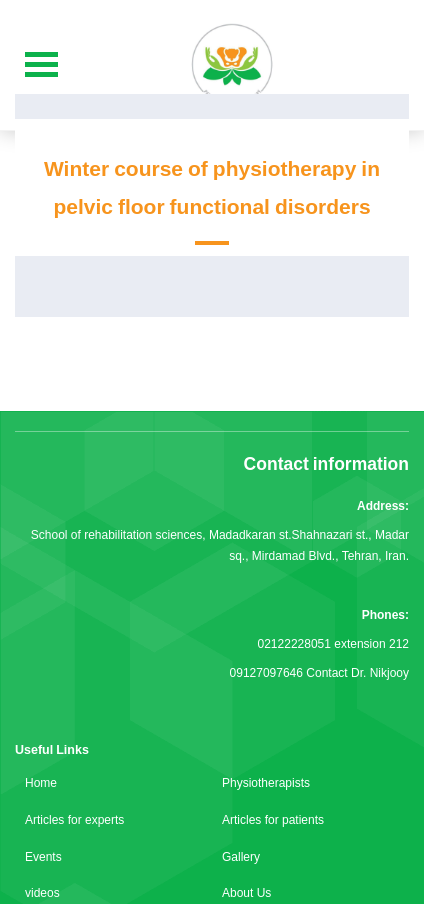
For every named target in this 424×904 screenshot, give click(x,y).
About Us (246, 893)
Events (43, 857)
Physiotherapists (266, 783)
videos (42, 893)
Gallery (241, 857)
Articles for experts (74, 820)
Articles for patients (273, 820)
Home (41, 783)
